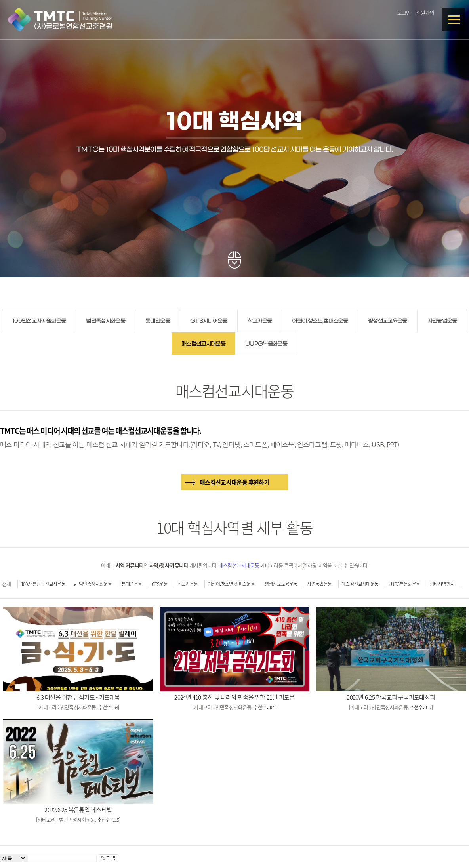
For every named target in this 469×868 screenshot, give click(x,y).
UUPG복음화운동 (266, 344)
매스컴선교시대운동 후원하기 (234, 482)
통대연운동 (158, 321)
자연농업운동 (442, 321)
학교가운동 (260, 321)
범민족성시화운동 (106, 321)
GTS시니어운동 (209, 321)
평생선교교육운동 (388, 321)
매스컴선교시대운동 (203, 344)
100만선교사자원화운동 (39, 321)
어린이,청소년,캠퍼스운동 (320, 321)
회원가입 (425, 12)
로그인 (404, 12)
